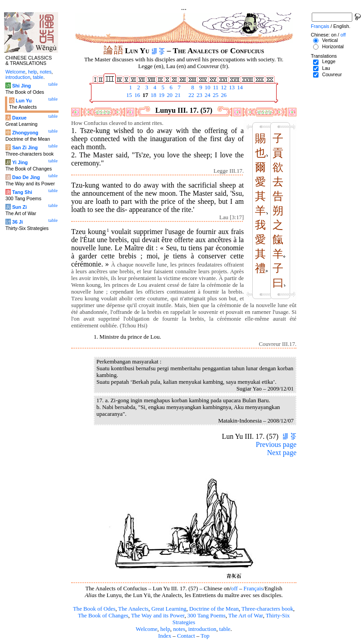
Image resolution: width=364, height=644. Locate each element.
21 (177, 95)
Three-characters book (267, 609)
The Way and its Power (158, 616)
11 (215, 87)
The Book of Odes (94, 609)
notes (179, 629)
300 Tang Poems (207, 616)
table (225, 629)
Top (205, 636)
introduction (202, 629)
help (165, 629)
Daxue (19, 118)
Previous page (276, 444)
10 (207, 87)
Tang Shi (22, 192)
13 (231, 87)
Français (253, 589)
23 (199, 95)
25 (215, 95)
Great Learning (169, 609)
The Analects (133, 609)
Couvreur (332, 74)
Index (165, 636)
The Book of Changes (103, 616)
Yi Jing (20, 162)
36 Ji (18, 222)
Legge (329, 61)
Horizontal (333, 46)
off (234, 589)
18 (153, 95)
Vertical (330, 40)
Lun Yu (24, 101)
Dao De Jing (26, 177)
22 (191, 95)
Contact (186, 636)
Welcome (146, 629)
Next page (282, 453)
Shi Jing (21, 86)
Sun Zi (20, 207)
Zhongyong (25, 133)
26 (223, 95)
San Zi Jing (25, 147)
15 (128, 95)
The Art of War (246, 616)
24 (207, 95)
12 (223, 87)
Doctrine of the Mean (214, 609)
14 (239, 87)
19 (161, 95)
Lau (326, 68)
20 (169, 95)
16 (136, 95)
